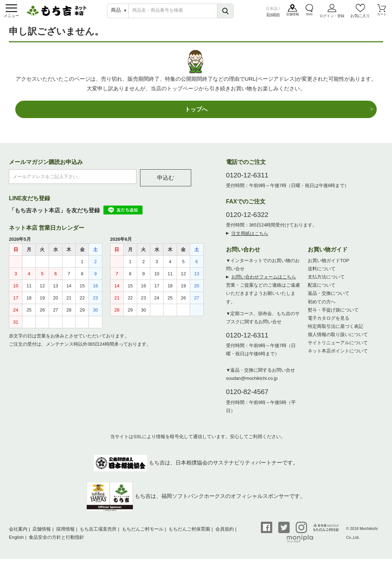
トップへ (196, 114)
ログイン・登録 (332, 18)
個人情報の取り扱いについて (338, 340)
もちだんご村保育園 (189, 535)
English (273, 16)
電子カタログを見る (329, 324)
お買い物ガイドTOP (329, 266)
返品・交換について (329, 299)
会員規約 (225, 535)
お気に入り (360, 17)
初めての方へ (322, 307)
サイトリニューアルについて (338, 348)
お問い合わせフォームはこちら (264, 283)
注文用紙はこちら (250, 239)
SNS (310, 17)
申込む (166, 183)
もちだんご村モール (143, 535)
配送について (322, 291)
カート (382, 17)
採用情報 (65, 535)
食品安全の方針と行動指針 (57, 543)
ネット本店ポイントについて (338, 357)
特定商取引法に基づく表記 (335, 332)
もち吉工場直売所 (98, 535)
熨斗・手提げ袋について (333, 316)
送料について (322, 274)
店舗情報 (293, 17)
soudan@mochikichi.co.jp (252, 384)
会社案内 (18, 535)
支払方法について (326, 283)
